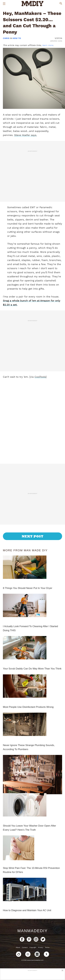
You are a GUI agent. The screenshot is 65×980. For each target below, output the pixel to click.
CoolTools (40, 377)
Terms (47, 947)
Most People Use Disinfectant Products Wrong (28, 707)
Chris (6, 38)
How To (17, 38)
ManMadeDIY (32, 931)
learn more (48, 45)
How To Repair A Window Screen (21, 788)
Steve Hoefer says (25, 135)
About (18, 947)
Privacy (41, 947)
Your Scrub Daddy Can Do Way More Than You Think (32, 669)
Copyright (33, 947)
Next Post (33, 536)
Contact (25, 947)
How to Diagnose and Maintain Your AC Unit (27, 910)
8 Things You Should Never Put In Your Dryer (28, 588)
